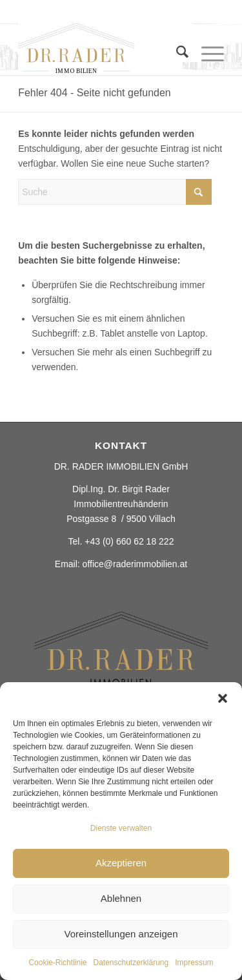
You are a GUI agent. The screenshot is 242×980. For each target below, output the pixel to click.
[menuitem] (176, 61)
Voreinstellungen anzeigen (121, 934)
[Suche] (176, 54)
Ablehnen (121, 898)
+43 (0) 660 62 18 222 (129, 541)
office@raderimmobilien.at (135, 564)
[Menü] (206, 54)
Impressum (194, 963)
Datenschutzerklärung (131, 963)
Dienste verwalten (121, 828)
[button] (223, 698)
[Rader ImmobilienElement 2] (100, 49)
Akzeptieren (121, 863)
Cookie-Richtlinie (57, 963)
